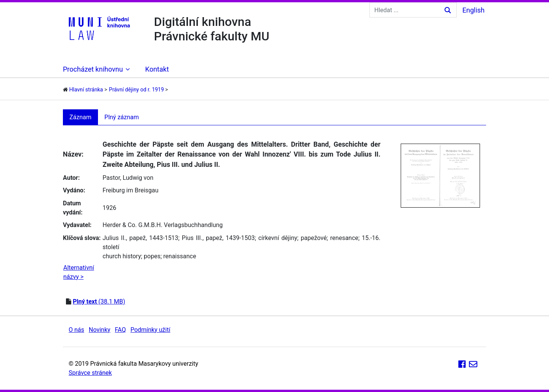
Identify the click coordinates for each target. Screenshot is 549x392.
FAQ (120, 330)
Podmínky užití (150, 330)
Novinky (100, 330)
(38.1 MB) (99, 302)
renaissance (180, 256)
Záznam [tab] (80, 117)
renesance (344, 238)
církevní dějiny (278, 238)
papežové (314, 238)
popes (152, 256)
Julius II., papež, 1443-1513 (140, 238)
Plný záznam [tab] (122, 117)
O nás (76, 330)
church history (122, 256)
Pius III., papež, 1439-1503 (218, 238)
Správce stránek (90, 373)
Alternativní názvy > (79, 272)
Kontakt (157, 69)
